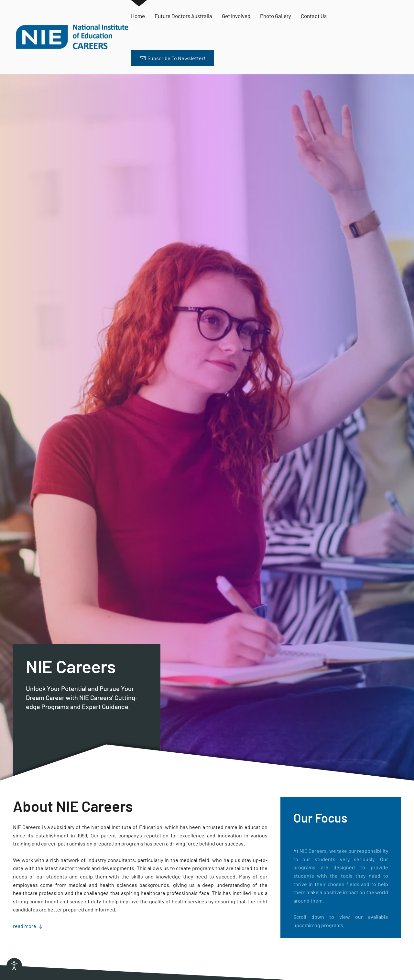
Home (138, 16)
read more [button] (28, 926)
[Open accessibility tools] (14, 966)
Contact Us (314, 16)
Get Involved (236, 16)
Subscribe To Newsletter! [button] (172, 58)
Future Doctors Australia (183, 16)
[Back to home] (72, 37)
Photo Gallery (276, 16)
